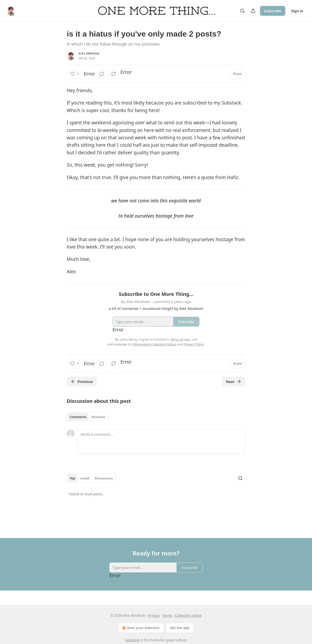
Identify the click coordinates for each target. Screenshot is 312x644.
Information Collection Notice (154, 344)
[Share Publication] (253, 11)
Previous (82, 381)
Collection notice (188, 615)
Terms (167, 615)
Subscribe (273, 11)
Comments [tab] (78, 417)
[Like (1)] (74, 74)
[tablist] (87, 417)
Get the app (180, 628)
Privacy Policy (194, 344)
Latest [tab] (85, 478)
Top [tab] (72, 478)
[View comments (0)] (102, 74)
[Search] (242, 11)
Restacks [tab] (98, 417)
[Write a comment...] (161, 442)
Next (234, 381)
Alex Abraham (89, 53)
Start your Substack (140, 628)
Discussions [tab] (104, 478)
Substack (133, 640)
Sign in (297, 11)
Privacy (154, 615)
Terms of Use (180, 339)
